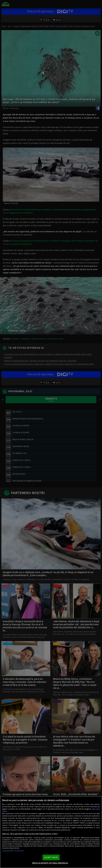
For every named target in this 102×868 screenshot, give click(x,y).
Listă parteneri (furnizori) (13, 851)
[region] (51, 832)
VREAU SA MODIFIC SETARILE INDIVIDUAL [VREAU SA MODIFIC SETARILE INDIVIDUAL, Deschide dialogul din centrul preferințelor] (50, 863)
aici (61, 823)
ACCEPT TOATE (51, 857)
